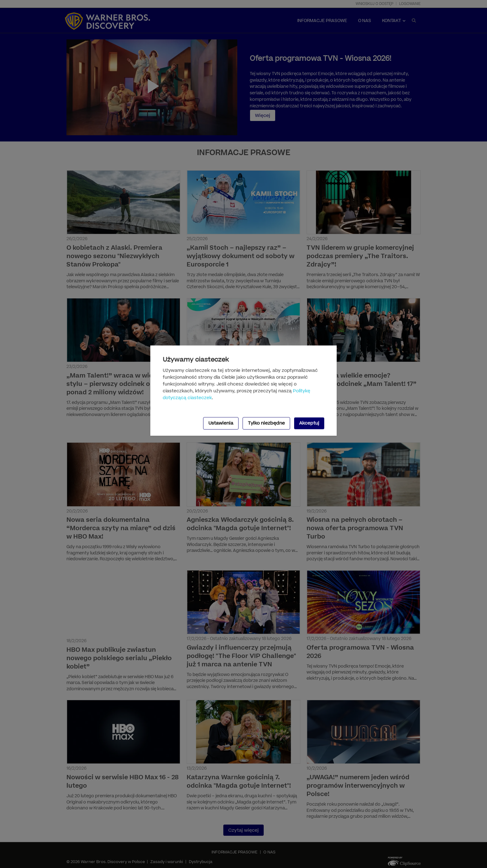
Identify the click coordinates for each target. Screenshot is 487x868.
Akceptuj (309, 423)
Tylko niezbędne (266, 423)
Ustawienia (221, 423)
